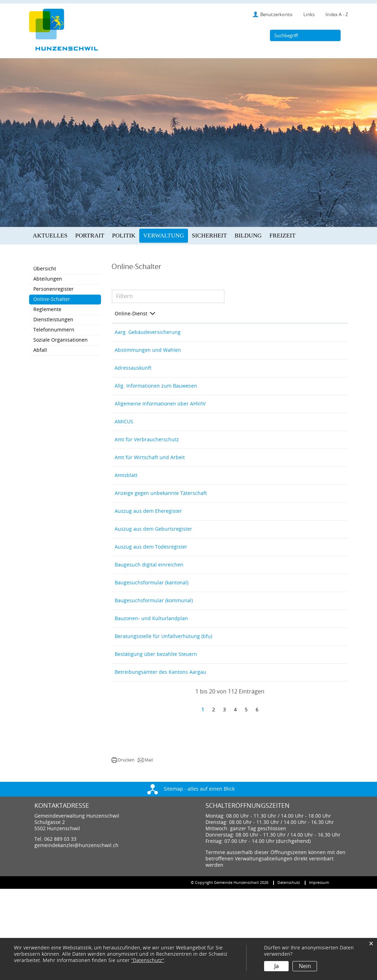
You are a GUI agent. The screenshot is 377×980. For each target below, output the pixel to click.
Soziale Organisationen (60, 340)
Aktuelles (50, 236)
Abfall (40, 350)
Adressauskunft (133, 377)
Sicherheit (209, 236)
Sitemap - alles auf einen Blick (191, 880)
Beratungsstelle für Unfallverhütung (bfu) (163, 714)
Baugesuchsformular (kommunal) (154, 669)
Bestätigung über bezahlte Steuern (156, 736)
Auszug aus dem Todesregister (151, 602)
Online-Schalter (66, 299)
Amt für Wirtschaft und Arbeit (150, 489)
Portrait (90, 236)
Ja (277, 966)
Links (309, 15)
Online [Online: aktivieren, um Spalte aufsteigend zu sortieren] (275, 314)
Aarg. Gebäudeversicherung (148, 332)
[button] (123, 851)
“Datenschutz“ (148, 961)
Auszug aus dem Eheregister (148, 557)
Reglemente (47, 310)
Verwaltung (164, 236)
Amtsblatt (126, 512)
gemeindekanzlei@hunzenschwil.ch (76, 937)
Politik (124, 236)
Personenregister (53, 289)
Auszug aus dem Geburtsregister (153, 579)
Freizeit (282, 236)
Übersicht (45, 269)
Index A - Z (337, 15)
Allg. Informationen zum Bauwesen (156, 400)
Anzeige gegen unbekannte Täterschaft (161, 534)
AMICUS (124, 445)
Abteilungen (48, 279)
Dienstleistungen (53, 320)
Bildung (248, 236)
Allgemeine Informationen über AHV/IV (160, 422)
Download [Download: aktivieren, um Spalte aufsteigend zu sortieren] (325, 314)
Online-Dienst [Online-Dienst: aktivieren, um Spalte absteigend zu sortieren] (131, 314)
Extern (332, 334)
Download (331, 693)
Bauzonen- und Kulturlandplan (151, 692)
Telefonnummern (54, 330)
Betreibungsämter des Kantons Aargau (160, 759)
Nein (305, 966)
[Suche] (334, 35)
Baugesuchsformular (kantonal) (152, 647)
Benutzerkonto (277, 15)
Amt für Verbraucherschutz (147, 467)
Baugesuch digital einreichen (149, 624)
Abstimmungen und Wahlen (148, 355)
